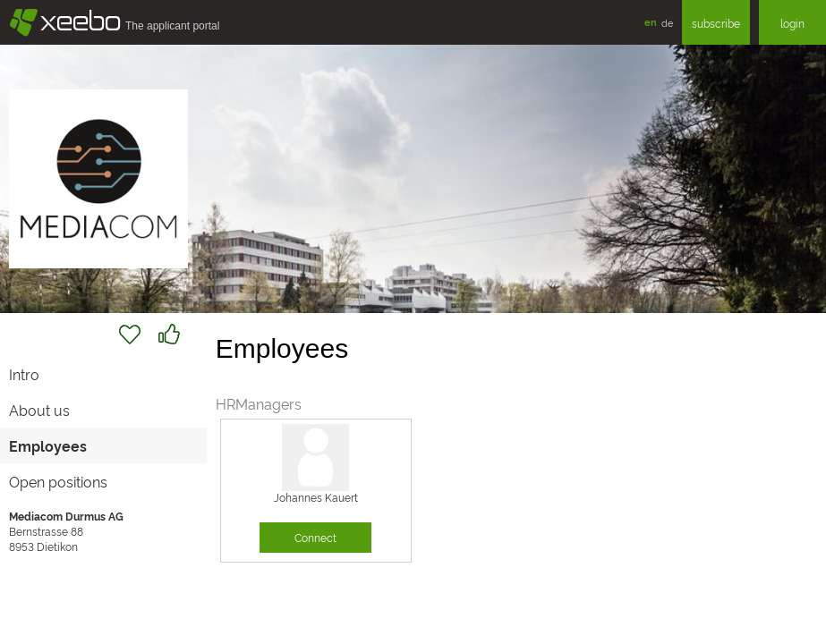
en (651, 22)
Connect (315, 537)
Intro (24, 374)
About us (39, 410)
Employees (48, 445)
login (792, 23)
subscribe (716, 23)
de (667, 22)
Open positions (58, 481)
